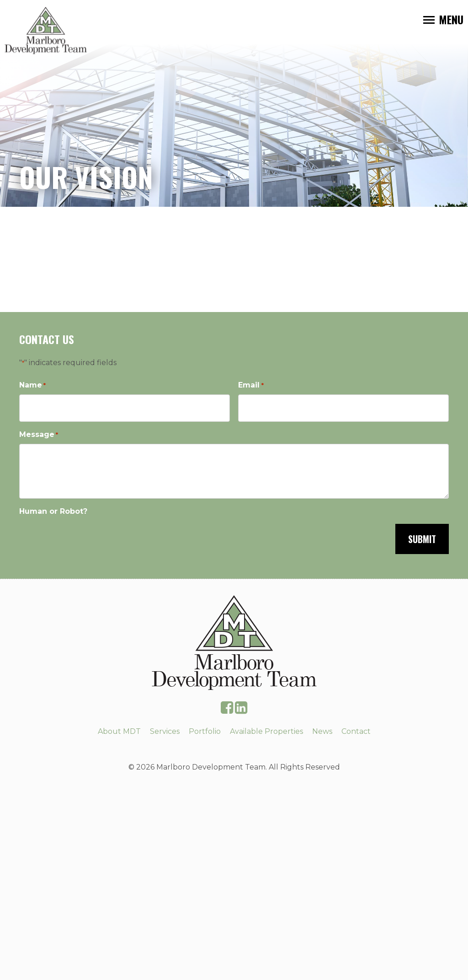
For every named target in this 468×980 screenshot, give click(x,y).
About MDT (119, 731)
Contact (356, 731)
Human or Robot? (53, 511)
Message (39, 435)
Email (251, 385)
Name (32, 385)
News (322, 731)
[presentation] (89, 538)
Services (165, 731)
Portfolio (205, 731)
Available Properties (266, 731)
